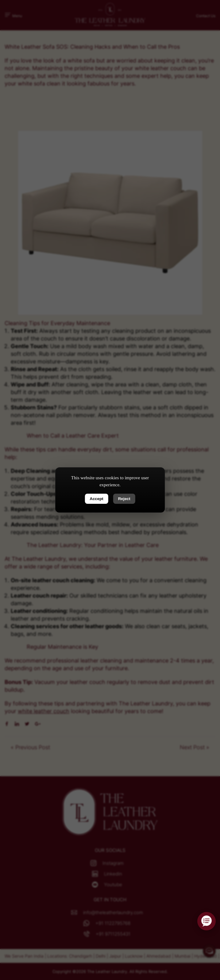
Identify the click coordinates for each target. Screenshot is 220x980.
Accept (96, 499)
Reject (124, 499)
